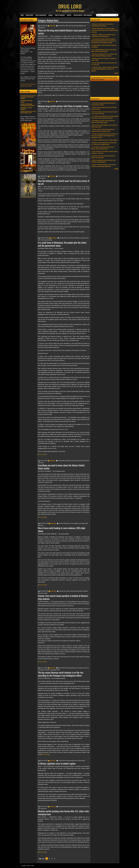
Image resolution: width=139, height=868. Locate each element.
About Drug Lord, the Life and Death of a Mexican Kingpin (28, 97)
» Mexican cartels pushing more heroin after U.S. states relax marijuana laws (104, 144)
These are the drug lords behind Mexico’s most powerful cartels (62, 32)
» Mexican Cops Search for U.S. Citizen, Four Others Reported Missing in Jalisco (104, 55)
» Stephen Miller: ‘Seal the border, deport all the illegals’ (104, 46)
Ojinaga (51, 15)
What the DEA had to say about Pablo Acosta (28, 112)
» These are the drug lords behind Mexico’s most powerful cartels (104, 104)
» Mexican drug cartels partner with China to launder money (104, 108)
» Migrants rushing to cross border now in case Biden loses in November (103, 36)
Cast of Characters (41, 15)
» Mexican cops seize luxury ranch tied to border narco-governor (103, 157)
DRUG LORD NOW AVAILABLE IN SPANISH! (28, 105)
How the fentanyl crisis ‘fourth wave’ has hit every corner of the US (64, 182)
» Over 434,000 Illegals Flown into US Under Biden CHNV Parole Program (104, 51)
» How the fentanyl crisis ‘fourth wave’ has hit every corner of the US (104, 113)
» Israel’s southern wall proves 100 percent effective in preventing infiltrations (104, 166)
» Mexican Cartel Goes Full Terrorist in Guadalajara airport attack (102, 25)
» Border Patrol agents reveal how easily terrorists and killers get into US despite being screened (104, 30)
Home (22, 15)
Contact (69, 15)
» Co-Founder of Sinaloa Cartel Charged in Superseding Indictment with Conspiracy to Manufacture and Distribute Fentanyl (104, 41)
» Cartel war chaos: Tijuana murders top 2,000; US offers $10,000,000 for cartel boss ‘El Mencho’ (105, 69)
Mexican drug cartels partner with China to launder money (63, 106)
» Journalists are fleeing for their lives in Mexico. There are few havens (103, 148)
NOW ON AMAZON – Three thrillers (83, 15)
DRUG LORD (70, 6)
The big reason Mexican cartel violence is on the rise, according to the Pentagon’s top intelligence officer (61, 674)
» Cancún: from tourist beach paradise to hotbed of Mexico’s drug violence (103, 130)
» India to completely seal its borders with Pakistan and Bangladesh (103, 161)
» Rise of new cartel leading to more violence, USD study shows (104, 126)
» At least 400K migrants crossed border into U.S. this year (104, 64)
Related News (53, 26)
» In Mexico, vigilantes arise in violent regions (104, 140)
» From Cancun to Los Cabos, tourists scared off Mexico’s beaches (104, 152)
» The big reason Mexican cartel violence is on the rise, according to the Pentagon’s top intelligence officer (105, 136)
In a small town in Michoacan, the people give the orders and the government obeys (62, 244)
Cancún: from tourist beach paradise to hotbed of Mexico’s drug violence (63, 597)
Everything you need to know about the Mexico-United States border (61, 467)
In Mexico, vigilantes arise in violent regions (57, 763)
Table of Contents (60, 15)
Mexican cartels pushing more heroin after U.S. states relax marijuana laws (63, 813)
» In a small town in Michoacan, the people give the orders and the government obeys (105, 117)
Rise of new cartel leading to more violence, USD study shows (62, 529)
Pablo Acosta (30, 15)
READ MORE (42, 454)
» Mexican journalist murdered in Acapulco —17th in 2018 (104, 59)
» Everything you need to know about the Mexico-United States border (103, 122)
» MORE (116, 73)
